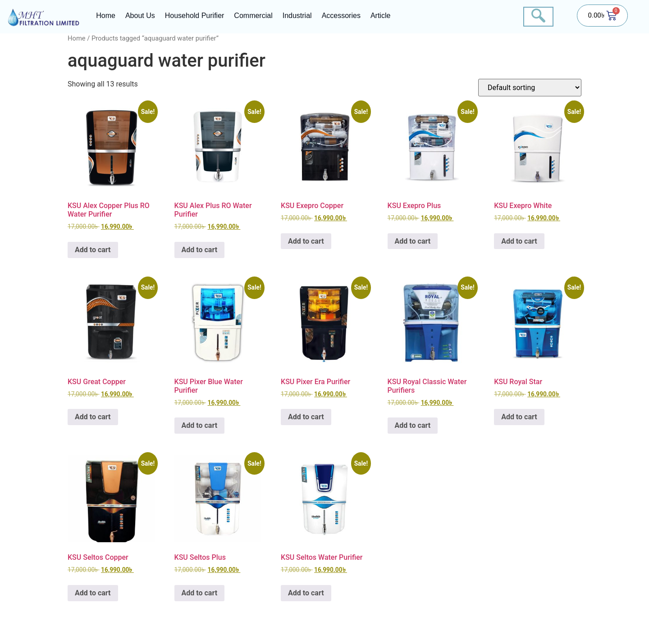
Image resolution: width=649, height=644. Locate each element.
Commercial (253, 16)
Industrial (297, 16)
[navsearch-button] (538, 17)
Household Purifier (195, 16)
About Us (140, 16)
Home (106, 16)
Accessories (341, 16)
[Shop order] (530, 88)
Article (380, 16)
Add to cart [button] (93, 250)
